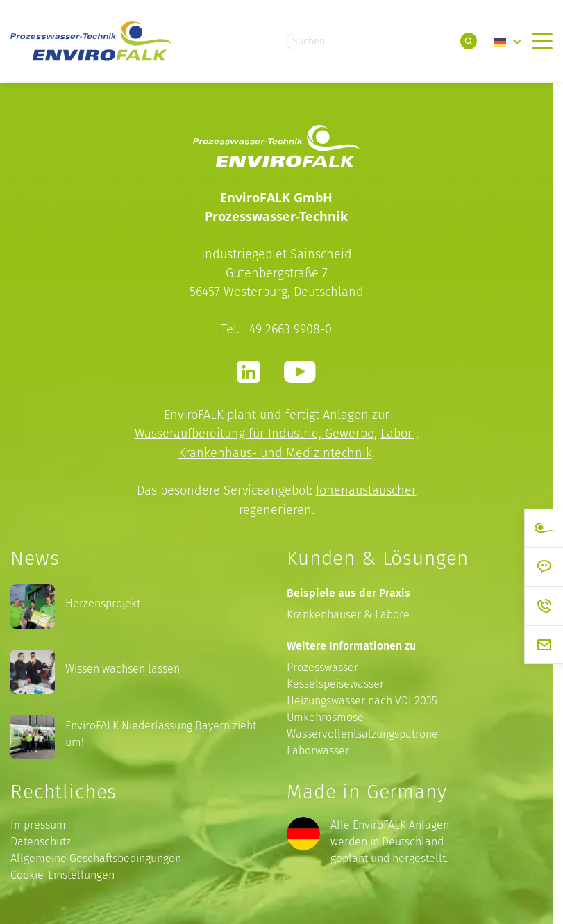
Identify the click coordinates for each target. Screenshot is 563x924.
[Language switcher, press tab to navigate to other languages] (507, 42)
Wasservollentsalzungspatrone (362, 732)
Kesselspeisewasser (335, 682)
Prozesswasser (322, 665)
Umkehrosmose (325, 715)
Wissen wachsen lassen (123, 667)
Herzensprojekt (103, 602)
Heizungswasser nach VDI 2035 (362, 699)
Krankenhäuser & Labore (348, 612)
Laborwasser (318, 749)
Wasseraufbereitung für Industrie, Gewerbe (254, 433)
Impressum (38, 824)
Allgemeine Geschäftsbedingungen (96, 857)
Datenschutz (41, 840)
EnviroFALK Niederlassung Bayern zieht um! (161, 733)
